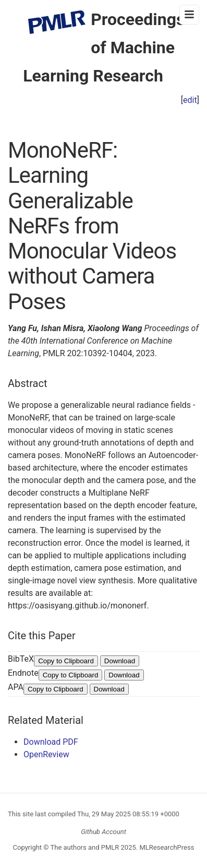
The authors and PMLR (85, 847)
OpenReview (46, 754)
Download (120, 661)
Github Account (103, 832)
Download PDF (51, 742)
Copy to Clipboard (66, 661)
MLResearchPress (166, 847)
